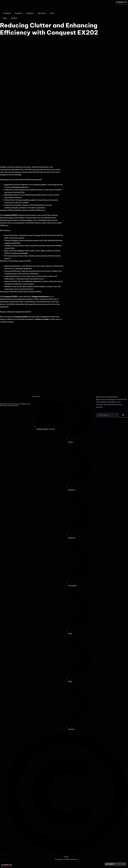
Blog (5, 18)
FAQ (52, 13)
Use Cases (42, 13)
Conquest (7, 13)
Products (19, 13)
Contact (14, 18)
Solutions (30, 13)
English (110, 864)
